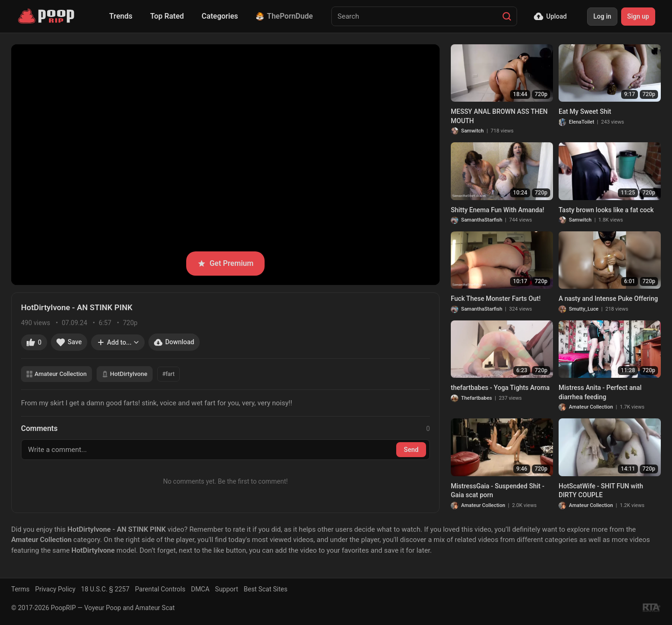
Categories (220, 16)
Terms (20, 589)
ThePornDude (284, 16)
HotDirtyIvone (125, 374)
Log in (602, 16)
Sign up (638, 16)
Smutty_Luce (584, 309)
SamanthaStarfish (482, 220)
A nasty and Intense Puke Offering (608, 299)
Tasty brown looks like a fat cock (606, 210)
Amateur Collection (56, 374)
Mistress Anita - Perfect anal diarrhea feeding (600, 392)
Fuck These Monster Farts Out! (496, 299)
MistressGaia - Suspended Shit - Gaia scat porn (497, 491)
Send (411, 450)
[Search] (507, 16)
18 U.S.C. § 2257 (105, 589)
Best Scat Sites (266, 589)
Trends (121, 16)
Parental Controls (160, 589)
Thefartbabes (476, 398)
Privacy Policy (55, 589)
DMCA (200, 589)
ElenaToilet (581, 122)
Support (227, 589)
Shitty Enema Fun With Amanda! (497, 210)
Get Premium (225, 263)
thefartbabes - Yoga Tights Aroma (500, 388)
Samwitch (472, 131)
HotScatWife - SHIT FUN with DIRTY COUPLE (601, 491)
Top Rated (167, 16)
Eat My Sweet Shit (585, 111)
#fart (168, 374)
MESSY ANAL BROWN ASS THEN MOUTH (499, 116)
